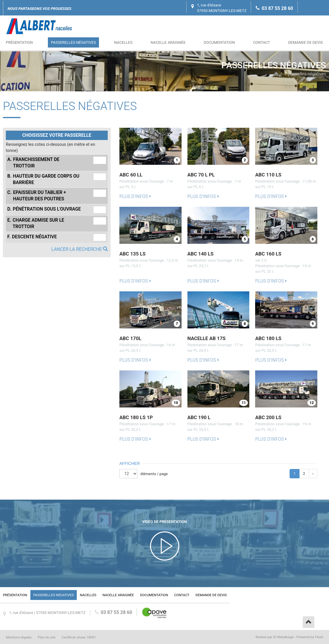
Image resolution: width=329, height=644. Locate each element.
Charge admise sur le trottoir (36, 223)
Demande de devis (305, 42)
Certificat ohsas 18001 (79, 637)
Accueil (276, 74)
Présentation (19, 42)
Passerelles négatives (73, 42)
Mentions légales (19, 637)
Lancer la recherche (80, 249)
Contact (262, 42)
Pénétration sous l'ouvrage (44, 209)
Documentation (219, 42)
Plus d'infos (134, 197)
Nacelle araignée (168, 42)
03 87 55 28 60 (277, 8)
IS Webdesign (284, 637)
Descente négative (32, 237)
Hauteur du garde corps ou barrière (43, 179)
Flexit (319, 637)
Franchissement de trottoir (33, 162)
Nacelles (123, 42)
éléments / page (154, 474)
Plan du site (47, 637)
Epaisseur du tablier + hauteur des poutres (37, 195)
